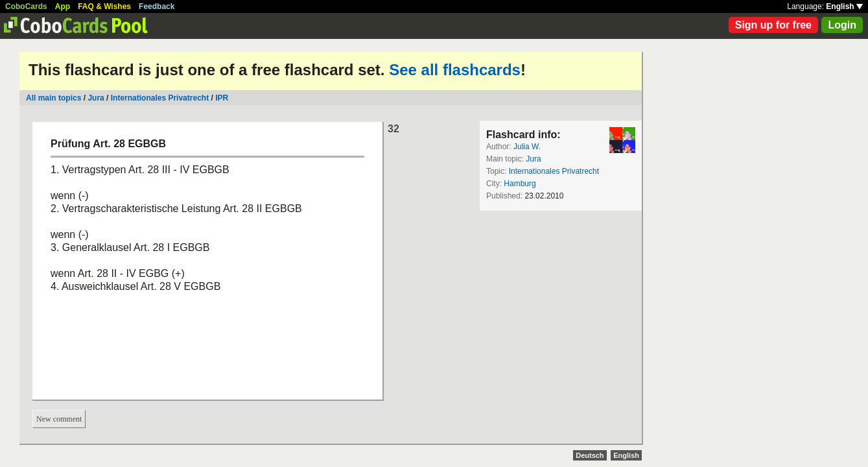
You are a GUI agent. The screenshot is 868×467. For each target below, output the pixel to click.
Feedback (157, 6)
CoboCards (26, 6)
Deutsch (590, 455)
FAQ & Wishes (104, 6)
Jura (96, 98)
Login (842, 25)
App (63, 6)
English (844, 6)
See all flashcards (455, 70)
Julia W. (527, 147)
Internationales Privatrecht (160, 98)
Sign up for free (773, 25)
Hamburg (520, 184)
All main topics (53, 98)
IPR (222, 98)
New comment (59, 419)
